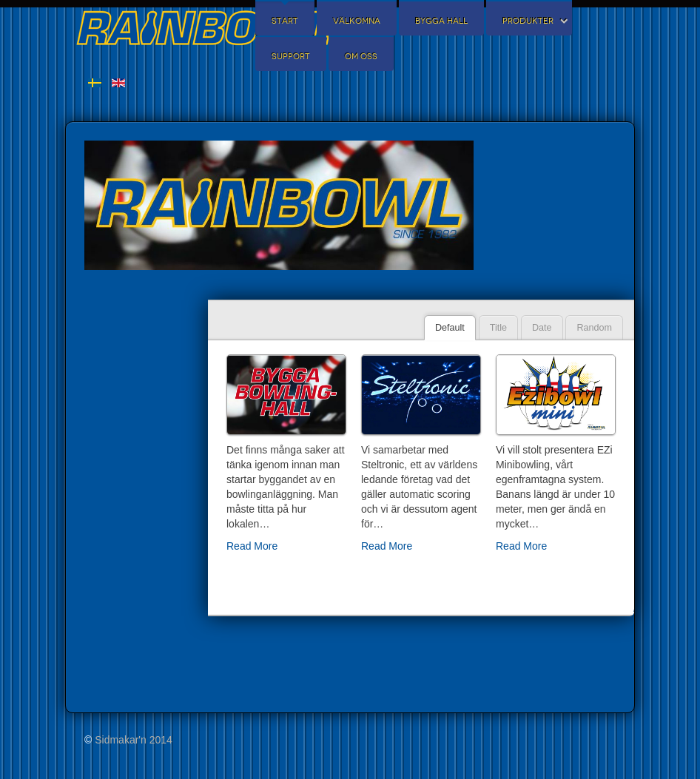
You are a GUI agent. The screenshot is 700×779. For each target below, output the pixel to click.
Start (285, 21)
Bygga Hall (441, 21)
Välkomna (357, 21)
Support (291, 57)
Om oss (361, 57)
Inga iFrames (137, 503)
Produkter (528, 21)
